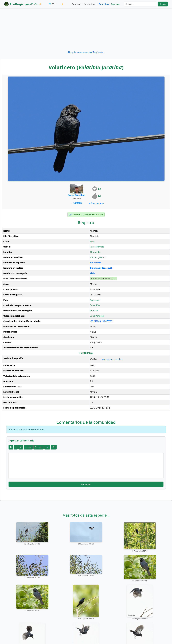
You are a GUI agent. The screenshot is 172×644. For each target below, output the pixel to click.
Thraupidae (96, 252)
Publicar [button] (76, 4)
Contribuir (104, 4)
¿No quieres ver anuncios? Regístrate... (86, 52)
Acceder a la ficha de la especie (86, 215)
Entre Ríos (95, 305)
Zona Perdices (97, 316)
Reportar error (96, 203)
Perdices (94, 311)
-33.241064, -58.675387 (101, 321)
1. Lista (39, 447)
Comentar (86, 484)
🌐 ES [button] (52, 4)
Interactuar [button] (90, 4)
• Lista (28, 447)
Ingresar (116, 4)
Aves (92, 241)
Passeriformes (97, 247)
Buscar (163, 4)
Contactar (77, 203)
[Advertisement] (86, 29)
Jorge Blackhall (77, 195)
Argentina (95, 300)
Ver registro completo (111, 359)
